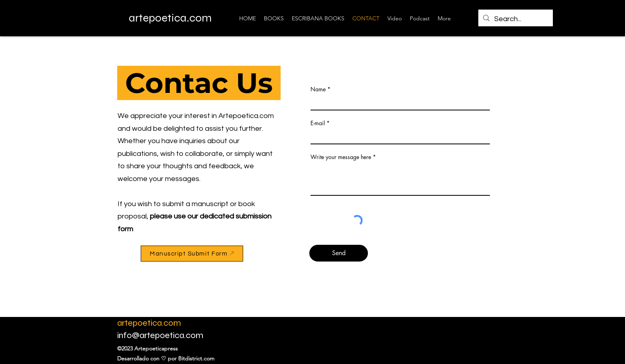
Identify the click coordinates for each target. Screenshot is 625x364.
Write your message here (341, 157)
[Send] (339, 253)
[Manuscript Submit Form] (192, 254)
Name (318, 89)
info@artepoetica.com (160, 335)
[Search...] (515, 19)
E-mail (318, 123)
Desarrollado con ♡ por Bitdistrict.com (166, 358)
